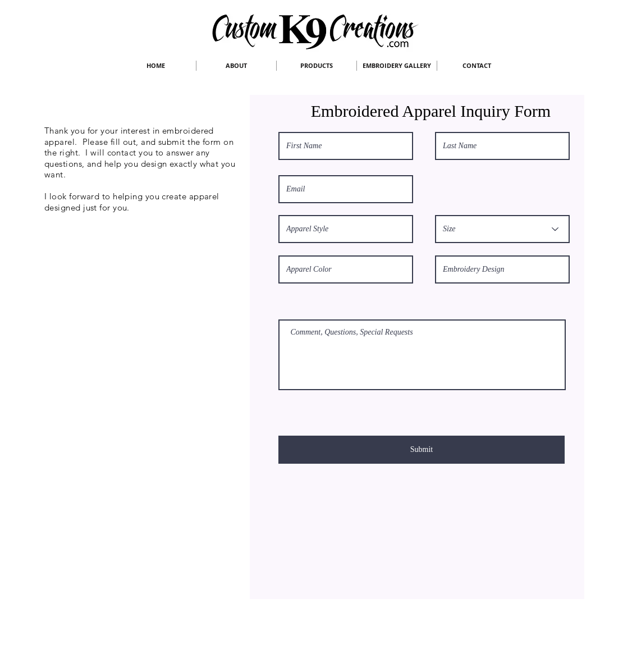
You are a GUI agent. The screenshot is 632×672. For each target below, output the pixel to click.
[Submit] (422, 450)
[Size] (502, 229)
